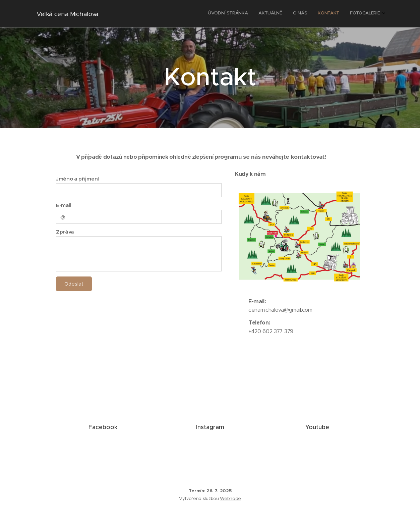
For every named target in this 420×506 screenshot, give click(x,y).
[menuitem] (339, 14)
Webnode (230, 498)
